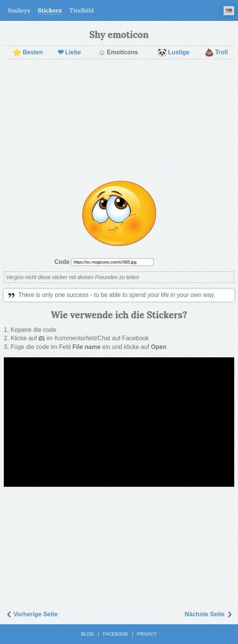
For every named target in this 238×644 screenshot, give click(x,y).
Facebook (116, 634)
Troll (216, 52)
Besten (28, 52)
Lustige (174, 52)
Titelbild (82, 10)
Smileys (19, 10)
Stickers (50, 10)
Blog (88, 634)
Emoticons (118, 52)
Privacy (147, 634)
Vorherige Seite (32, 614)
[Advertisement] (119, 120)
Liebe (69, 52)
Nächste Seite (209, 614)
